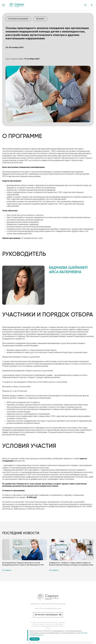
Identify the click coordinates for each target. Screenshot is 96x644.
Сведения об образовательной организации (48, 604)
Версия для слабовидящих (48, 615)
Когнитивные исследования (18, 19)
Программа (40, 19)
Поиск (85, 5)
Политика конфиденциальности (48, 609)
